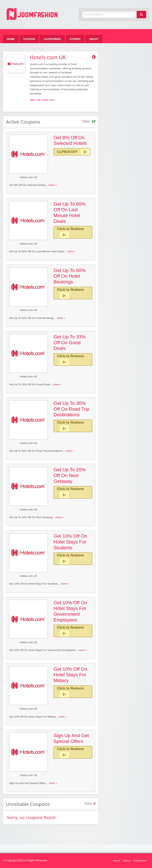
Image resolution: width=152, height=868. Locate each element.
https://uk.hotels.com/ (42, 100)
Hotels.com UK (28, 177)
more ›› (53, 185)
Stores (75, 39)
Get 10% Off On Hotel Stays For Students (70, 542)
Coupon (29, 39)
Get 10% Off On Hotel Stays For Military (70, 675)
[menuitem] (11, 39)
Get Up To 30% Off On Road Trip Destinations (71, 409)
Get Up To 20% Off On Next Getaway (70, 475)
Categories (52, 39)
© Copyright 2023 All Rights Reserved (25, 860)
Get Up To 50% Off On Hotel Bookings (70, 276)
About (94, 39)
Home (11, 39)
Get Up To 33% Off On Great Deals (70, 343)
